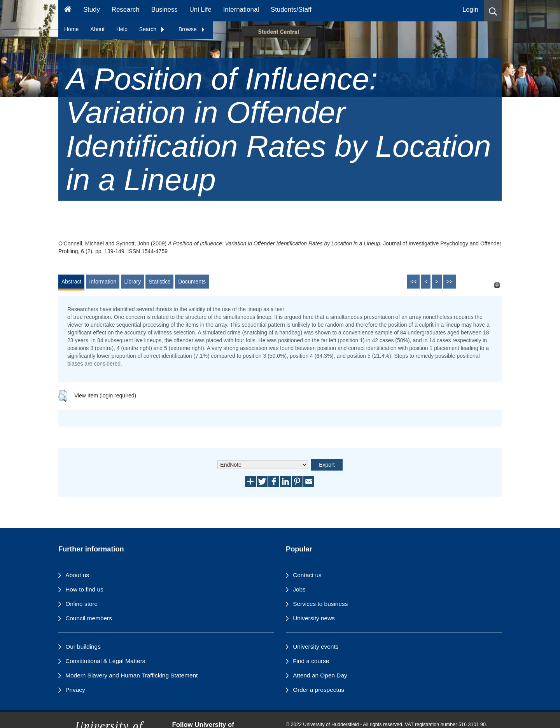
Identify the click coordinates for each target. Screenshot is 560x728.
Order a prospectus (318, 690)
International (241, 10)
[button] (493, 11)
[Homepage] (68, 11)
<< (413, 282)
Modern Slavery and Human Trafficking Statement (131, 675)
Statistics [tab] (159, 282)
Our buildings (83, 647)
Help (122, 29)
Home (71, 29)
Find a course (311, 661)
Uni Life (200, 10)
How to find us (84, 589)
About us (77, 575)
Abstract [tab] (71, 282)
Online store (81, 604)
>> (450, 282)
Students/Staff (291, 10)
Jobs (299, 589)
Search (152, 29)
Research (126, 10)
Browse (192, 29)
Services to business (320, 604)
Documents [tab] (192, 282)
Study (92, 10)
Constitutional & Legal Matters (105, 661)
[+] (497, 285)
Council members (89, 618)
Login (470, 10)
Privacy (75, 690)
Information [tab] (103, 282)
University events (316, 647)
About (97, 29)
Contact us (307, 575)
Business (164, 10)
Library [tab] (132, 282)
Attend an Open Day (320, 675)
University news (314, 618)
